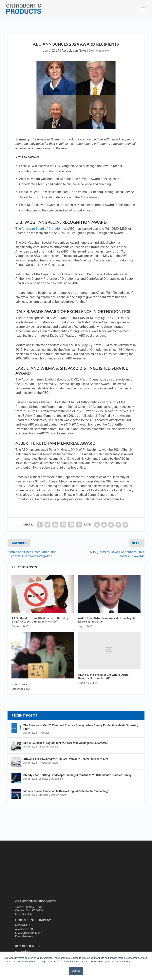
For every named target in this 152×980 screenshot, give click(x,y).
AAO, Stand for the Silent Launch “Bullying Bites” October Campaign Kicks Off (40, 620)
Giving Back (19, 684)
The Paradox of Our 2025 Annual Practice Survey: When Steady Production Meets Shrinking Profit (81, 727)
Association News (74, 50)
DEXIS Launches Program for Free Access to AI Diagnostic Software (66, 743)
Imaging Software (48, 747)
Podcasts (44, 733)
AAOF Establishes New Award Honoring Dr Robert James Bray (107, 620)
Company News (57, 795)
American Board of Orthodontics (44, 229)
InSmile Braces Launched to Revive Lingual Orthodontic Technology (66, 791)
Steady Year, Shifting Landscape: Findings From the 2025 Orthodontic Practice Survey (77, 775)
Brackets (43, 795)
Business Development (51, 779)
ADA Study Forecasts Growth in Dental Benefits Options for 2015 (104, 676)
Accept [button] (76, 971)
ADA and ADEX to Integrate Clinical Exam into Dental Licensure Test (66, 759)
